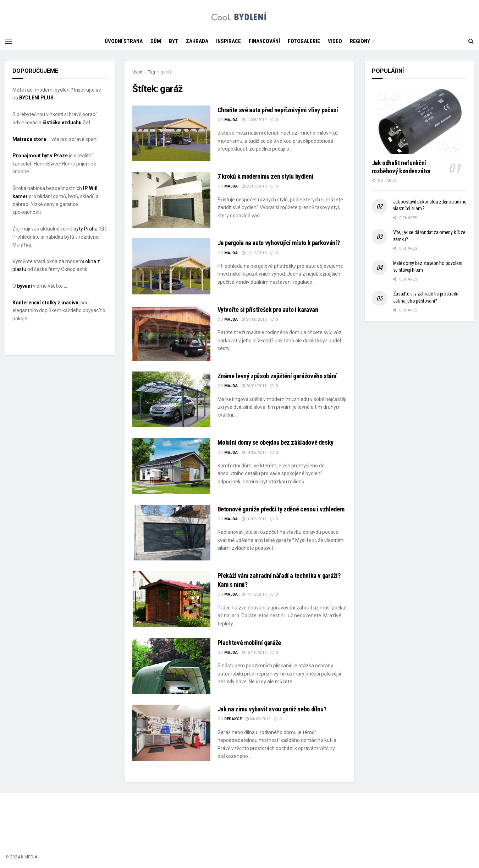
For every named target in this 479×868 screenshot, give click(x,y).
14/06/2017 (254, 453)
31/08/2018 (254, 319)
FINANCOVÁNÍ (264, 41)
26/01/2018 (254, 386)
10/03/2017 (254, 519)
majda (231, 120)
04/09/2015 (258, 719)
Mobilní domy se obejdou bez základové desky (276, 442)
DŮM (156, 41)
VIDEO (335, 41)
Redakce (233, 719)
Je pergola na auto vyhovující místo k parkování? (279, 243)
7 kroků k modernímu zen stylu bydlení (266, 176)
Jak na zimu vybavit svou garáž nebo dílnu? (272, 709)
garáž (166, 72)
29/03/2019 (254, 186)
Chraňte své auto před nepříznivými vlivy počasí (278, 110)
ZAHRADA (197, 41)
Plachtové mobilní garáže (249, 643)
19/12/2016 (254, 594)
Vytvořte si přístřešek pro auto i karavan (268, 310)
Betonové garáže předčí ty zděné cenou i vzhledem (281, 509)
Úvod (137, 72)
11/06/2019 (254, 120)
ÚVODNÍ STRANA (124, 41)
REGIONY (360, 41)
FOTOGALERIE (304, 41)
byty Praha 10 (89, 229)
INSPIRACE (229, 41)
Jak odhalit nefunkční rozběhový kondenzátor (401, 167)
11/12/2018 (254, 253)
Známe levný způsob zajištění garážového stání (277, 376)
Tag (152, 72)
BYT (174, 41)
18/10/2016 (254, 653)
